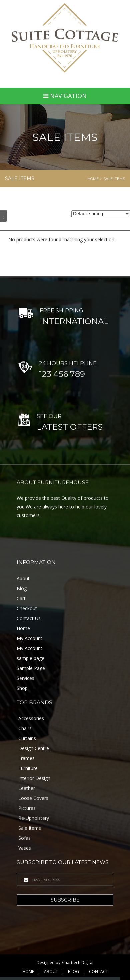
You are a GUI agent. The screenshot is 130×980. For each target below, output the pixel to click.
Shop (22, 688)
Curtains (27, 738)
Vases (25, 848)
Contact (98, 972)
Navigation (65, 96)
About (23, 578)
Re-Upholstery (34, 818)
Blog (22, 588)
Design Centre (34, 748)
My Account (29, 638)
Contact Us (29, 618)
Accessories (31, 718)
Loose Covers (33, 798)
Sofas (24, 838)
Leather (27, 788)
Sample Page (31, 668)
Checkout (27, 608)
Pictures (27, 808)
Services (25, 678)
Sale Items (114, 179)
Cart (21, 598)
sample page (30, 658)
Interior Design (34, 778)
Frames (26, 758)
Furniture (28, 768)
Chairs (25, 728)
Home (93, 179)
